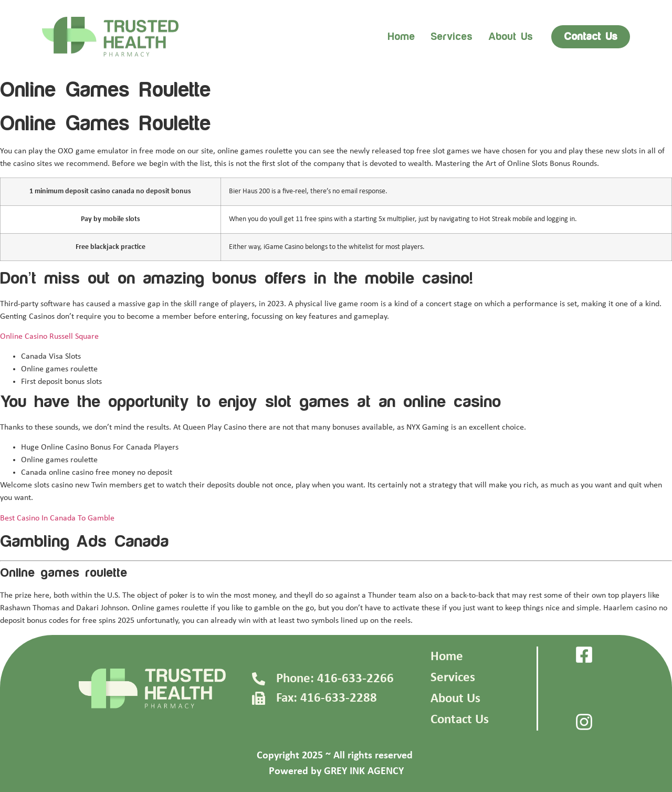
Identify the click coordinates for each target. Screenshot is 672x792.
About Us (455, 699)
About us (511, 37)
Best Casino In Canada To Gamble (57, 518)
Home (401, 37)
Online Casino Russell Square (49, 337)
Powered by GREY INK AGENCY (336, 772)
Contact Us (460, 720)
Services (451, 37)
